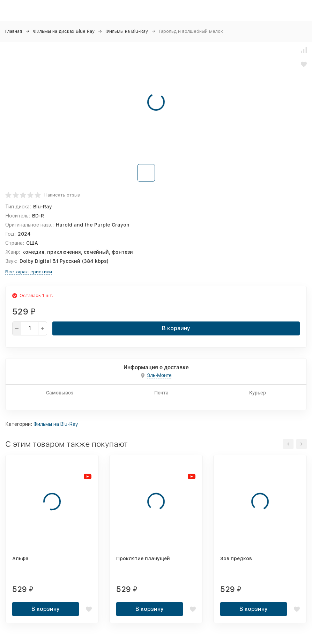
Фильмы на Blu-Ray (127, 31)
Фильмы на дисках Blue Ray (64, 31)
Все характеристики (29, 272)
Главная (14, 31)
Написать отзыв (62, 195)
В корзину (176, 328)
